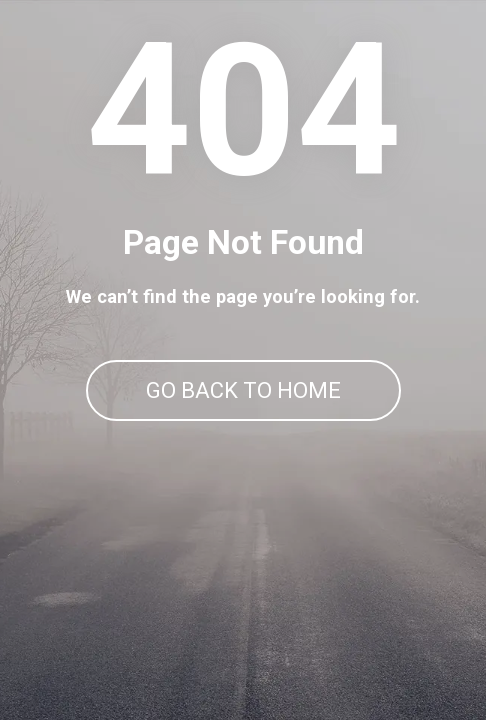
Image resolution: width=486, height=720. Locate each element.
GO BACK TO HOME (243, 390)
